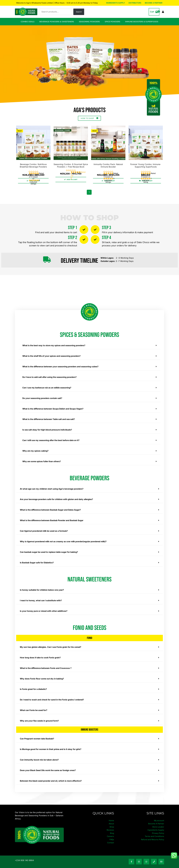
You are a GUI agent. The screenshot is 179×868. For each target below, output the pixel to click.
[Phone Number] (154, 858)
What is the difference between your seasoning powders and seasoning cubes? (61, 366)
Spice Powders (112, 22)
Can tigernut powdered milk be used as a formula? (44, 529)
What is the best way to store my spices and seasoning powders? (54, 345)
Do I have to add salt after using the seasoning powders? (50, 377)
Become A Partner (154, 3)
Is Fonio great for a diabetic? (34, 686)
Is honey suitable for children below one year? (43, 588)
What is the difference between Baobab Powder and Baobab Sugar (52, 519)
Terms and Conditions (154, 832)
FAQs (112, 836)
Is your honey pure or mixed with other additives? (44, 609)
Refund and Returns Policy (152, 836)
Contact (110, 839)
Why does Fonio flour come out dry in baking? (42, 676)
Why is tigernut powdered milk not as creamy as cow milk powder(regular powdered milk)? (64, 540)
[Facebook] (131, 858)
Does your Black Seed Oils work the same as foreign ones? (49, 767)
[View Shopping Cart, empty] (154, 12)
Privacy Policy (157, 829)
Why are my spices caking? (36, 450)
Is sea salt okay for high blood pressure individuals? (48, 429)
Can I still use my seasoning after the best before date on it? (52, 439)
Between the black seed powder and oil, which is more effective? (52, 777)
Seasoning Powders (89, 22)
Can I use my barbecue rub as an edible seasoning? (47, 387)
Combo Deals (28, 22)
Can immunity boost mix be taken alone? (40, 756)
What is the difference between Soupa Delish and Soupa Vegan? (54, 408)
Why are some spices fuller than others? (42, 460)
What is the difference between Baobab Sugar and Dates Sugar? (51, 508)
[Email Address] (161, 858)
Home (111, 816)
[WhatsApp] (146, 858)
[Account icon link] (163, 12)
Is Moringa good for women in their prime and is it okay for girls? (51, 746)
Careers (110, 832)
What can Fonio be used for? (34, 707)
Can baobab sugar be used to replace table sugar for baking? (49, 550)
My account (159, 816)
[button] (89, 345)
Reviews (110, 826)
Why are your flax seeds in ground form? (40, 718)
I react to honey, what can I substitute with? (41, 598)
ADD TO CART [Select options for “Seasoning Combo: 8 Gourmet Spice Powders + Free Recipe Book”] (72, 179)
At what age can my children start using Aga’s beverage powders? (52, 487)
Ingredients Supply (116, 3)
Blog (112, 829)
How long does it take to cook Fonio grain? (40, 655)
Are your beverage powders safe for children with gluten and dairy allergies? (58, 498)
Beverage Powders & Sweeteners (57, 22)
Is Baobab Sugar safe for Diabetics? (37, 560)
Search (79, 12)
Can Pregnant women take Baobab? (37, 735)
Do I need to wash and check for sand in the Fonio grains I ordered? (53, 697)
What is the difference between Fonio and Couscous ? (46, 665)
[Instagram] (139, 858)
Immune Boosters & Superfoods (142, 22)
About (111, 820)
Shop (112, 823)
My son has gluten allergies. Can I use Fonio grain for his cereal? (51, 645)
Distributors (135, 3)
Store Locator (158, 823)
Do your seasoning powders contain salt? (43, 398)
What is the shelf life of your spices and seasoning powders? (52, 356)
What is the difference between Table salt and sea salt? (49, 418)
